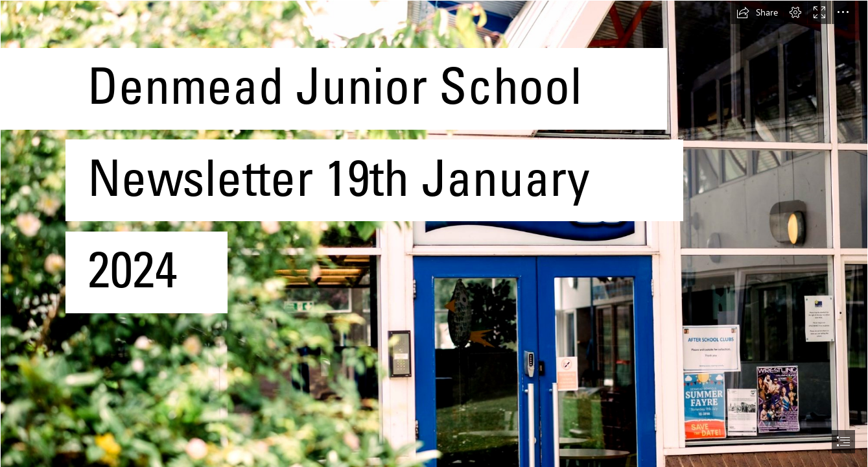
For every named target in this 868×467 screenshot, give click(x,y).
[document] (434, 233)
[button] (757, 12)
